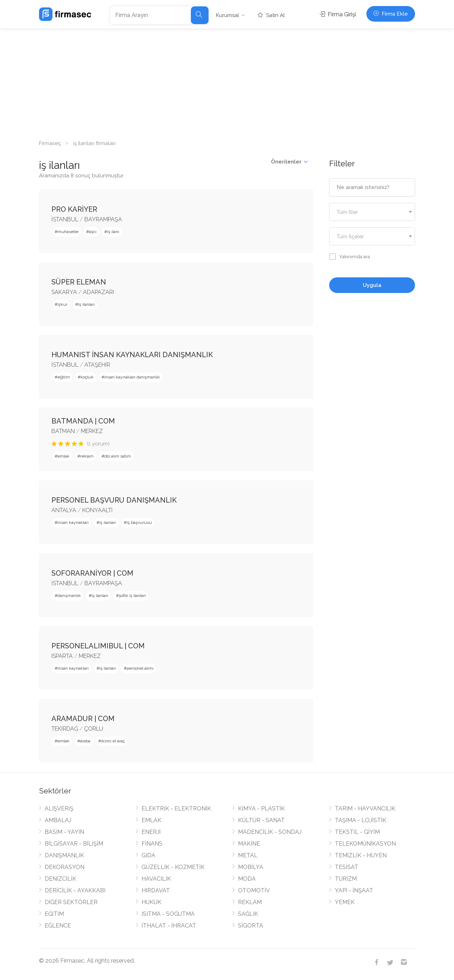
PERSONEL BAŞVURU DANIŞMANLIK (114, 500)
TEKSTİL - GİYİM (357, 832)
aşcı (93, 232)
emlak (63, 456)
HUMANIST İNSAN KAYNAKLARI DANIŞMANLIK (132, 355)
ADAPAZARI (98, 292)
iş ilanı (113, 232)
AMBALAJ (58, 820)
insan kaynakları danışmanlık (132, 377)
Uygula (372, 285)
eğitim (64, 377)
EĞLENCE (58, 926)
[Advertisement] (227, 82)
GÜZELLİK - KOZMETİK (173, 867)
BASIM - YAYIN (64, 832)
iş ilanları (86, 304)
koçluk (87, 377)
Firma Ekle (391, 14)
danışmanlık (69, 596)
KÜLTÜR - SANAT (261, 820)
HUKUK (151, 902)
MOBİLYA (251, 867)
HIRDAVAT (156, 890)
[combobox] (372, 212)
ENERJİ (151, 832)
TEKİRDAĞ (65, 729)
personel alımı (140, 668)
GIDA (148, 855)
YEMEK (345, 902)
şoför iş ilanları (132, 596)
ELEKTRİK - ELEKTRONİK (176, 809)
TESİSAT (347, 867)
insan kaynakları (73, 522)
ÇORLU (94, 729)
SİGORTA (251, 926)
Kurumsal (228, 15)
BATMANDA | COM (83, 421)
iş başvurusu (139, 522)
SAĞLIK (248, 914)
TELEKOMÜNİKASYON (365, 844)
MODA (247, 879)
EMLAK (151, 820)
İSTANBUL (65, 219)
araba (85, 741)
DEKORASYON (65, 867)
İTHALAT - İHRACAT (169, 926)
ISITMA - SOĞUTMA (168, 914)
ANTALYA (64, 510)
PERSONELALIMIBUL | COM (98, 646)
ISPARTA (62, 656)
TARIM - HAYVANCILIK (365, 809)
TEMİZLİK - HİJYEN (361, 855)
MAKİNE (249, 844)
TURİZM (346, 879)
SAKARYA (64, 292)
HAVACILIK (156, 879)
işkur (62, 304)
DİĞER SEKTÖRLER (71, 902)
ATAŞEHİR (97, 365)
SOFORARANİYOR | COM (92, 573)
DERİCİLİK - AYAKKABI (75, 890)
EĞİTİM (54, 914)
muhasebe (68, 232)
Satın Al (271, 15)
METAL (248, 855)
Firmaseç (50, 143)
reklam (87, 456)
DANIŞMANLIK (64, 855)
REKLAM (250, 902)
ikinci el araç (113, 741)
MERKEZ (92, 431)
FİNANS (152, 844)
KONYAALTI (97, 510)
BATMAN (63, 431)
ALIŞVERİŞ (59, 809)
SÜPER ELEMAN (79, 282)
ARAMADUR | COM (83, 719)
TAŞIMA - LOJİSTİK (361, 820)
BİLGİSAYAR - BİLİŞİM (74, 844)
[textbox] (372, 212)
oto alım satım (118, 456)
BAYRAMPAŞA (103, 219)
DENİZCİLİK (60, 879)
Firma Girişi (338, 14)
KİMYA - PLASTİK (261, 809)
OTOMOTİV (254, 890)
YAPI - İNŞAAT (354, 890)
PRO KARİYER (74, 209)
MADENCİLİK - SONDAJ (270, 832)
